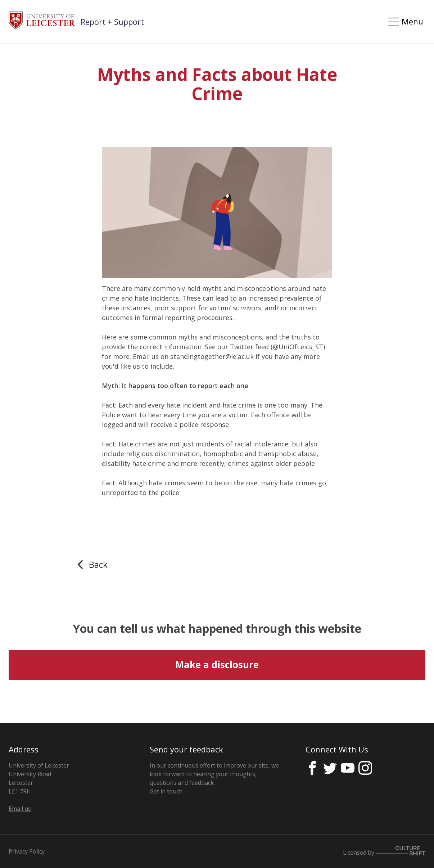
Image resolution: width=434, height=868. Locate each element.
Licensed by (384, 851)
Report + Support (112, 22)
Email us (20, 809)
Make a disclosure (217, 665)
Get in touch (166, 791)
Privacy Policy (27, 851)
